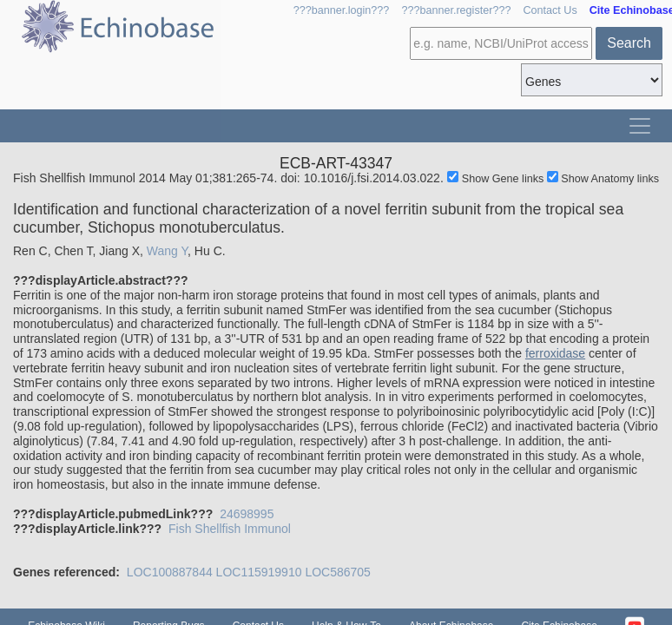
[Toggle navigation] (640, 126)
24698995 (247, 514)
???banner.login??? (342, 10)
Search (629, 43)
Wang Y (167, 251)
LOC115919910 (259, 572)
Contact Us (550, 10)
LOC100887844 (170, 572)
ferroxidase (555, 353)
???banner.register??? (456, 10)
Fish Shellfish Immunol (230, 529)
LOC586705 (338, 572)
